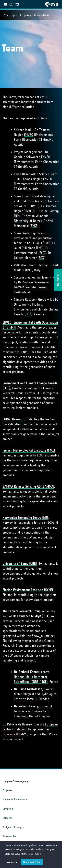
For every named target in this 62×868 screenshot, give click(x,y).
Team (46, 15)
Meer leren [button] (35, 854)
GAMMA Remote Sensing (31, 287)
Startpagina (11, 15)
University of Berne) (28, 221)
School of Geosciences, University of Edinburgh (33, 711)
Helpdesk (7, 818)
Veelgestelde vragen (13, 827)
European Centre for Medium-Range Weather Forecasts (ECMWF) (30, 729)
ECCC (42, 253)
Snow (37, 15)
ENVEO (29, 135)
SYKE (34, 226)
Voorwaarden (9, 836)
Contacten (8, 809)
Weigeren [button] (12, 862)
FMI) (47, 243)
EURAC (28, 270)
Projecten (25, 15)
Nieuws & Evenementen (15, 800)
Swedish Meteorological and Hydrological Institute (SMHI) (36, 694)
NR (17, 216)
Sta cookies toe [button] (32, 862)
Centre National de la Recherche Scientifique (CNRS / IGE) (32, 677)
